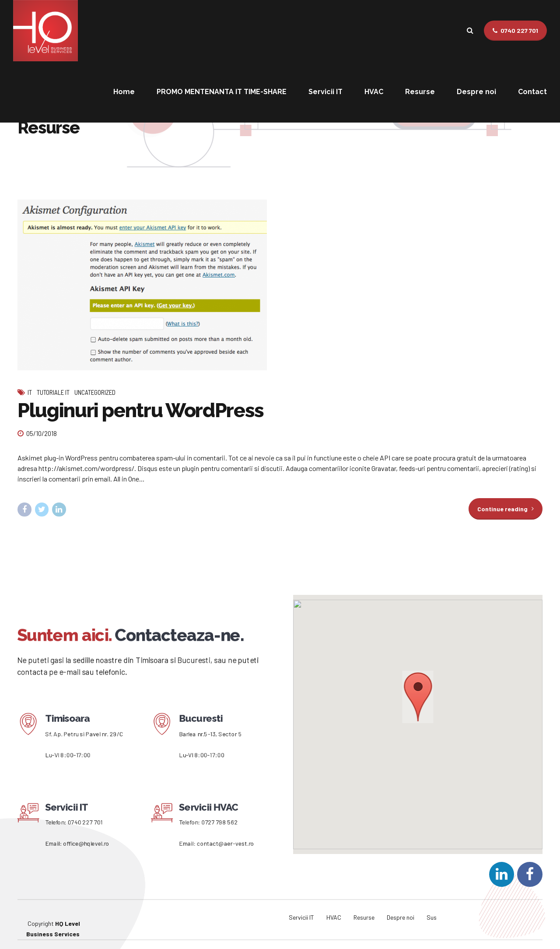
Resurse (420, 92)
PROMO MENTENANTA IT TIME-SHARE (222, 92)
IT (30, 392)
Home (124, 92)
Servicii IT (325, 92)
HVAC (374, 92)
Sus (432, 908)
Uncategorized (95, 392)
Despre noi (476, 92)
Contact (532, 92)
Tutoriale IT (53, 392)
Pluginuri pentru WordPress (141, 410)
